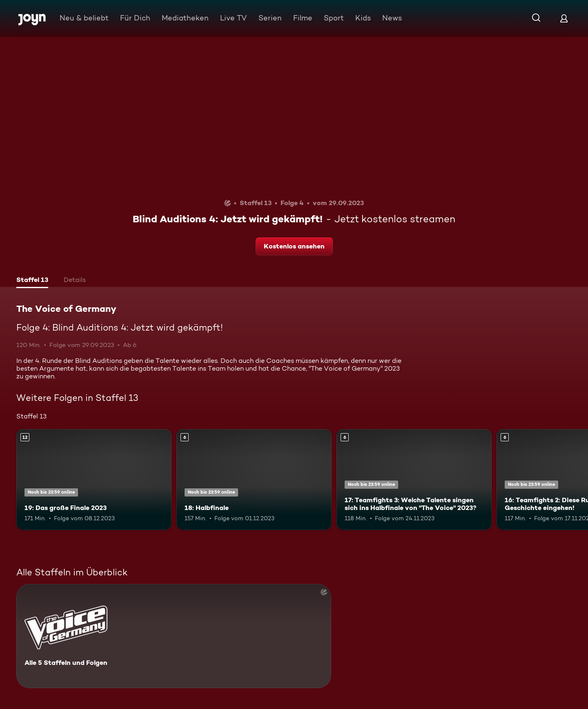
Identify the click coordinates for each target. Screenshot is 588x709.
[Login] (564, 18)
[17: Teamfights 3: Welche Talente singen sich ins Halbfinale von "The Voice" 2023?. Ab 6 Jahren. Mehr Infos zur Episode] (414, 480)
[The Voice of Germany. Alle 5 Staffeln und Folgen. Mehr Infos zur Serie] (174, 636)
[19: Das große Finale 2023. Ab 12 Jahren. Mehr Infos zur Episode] (94, 480)
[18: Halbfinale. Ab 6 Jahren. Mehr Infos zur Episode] (254, 480)
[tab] (32, 281)
